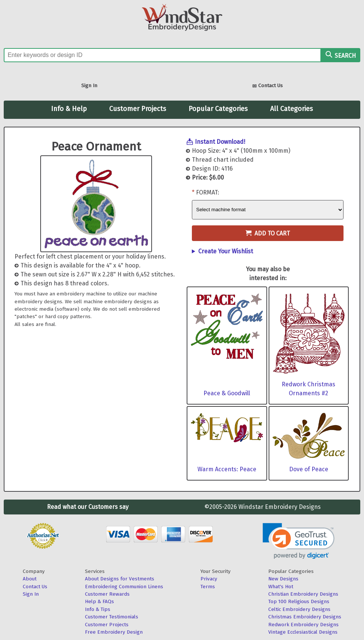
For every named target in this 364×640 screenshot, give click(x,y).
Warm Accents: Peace (227, 469)
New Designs (283, 579)
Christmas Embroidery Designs (305, 617)
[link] (299, 541)
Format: (208, 192)
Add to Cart (268, 233)
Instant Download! (220, 142)
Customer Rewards (107, 594)
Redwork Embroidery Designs (303, 625)
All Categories (292, 109)
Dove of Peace (309, 469)
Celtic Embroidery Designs (299, 609)
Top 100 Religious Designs (299, 601)
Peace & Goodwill (227, 393)
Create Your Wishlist (226, 251)
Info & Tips (98, 609)
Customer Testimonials (112, 617)
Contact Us (268, 86)
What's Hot (281, 587)
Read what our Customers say (88, 507)
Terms (208, 587)
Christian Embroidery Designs (303, 594)
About (30, 579)
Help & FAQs (99, 601)
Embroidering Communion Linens (124, 587)
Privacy (209, 579)
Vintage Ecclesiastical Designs (303, 632)
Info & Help (69, 109)
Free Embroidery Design (114, 632)
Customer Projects (138, 109)
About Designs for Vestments (120, 579)
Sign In (89, 85)
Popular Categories (218, 109)
